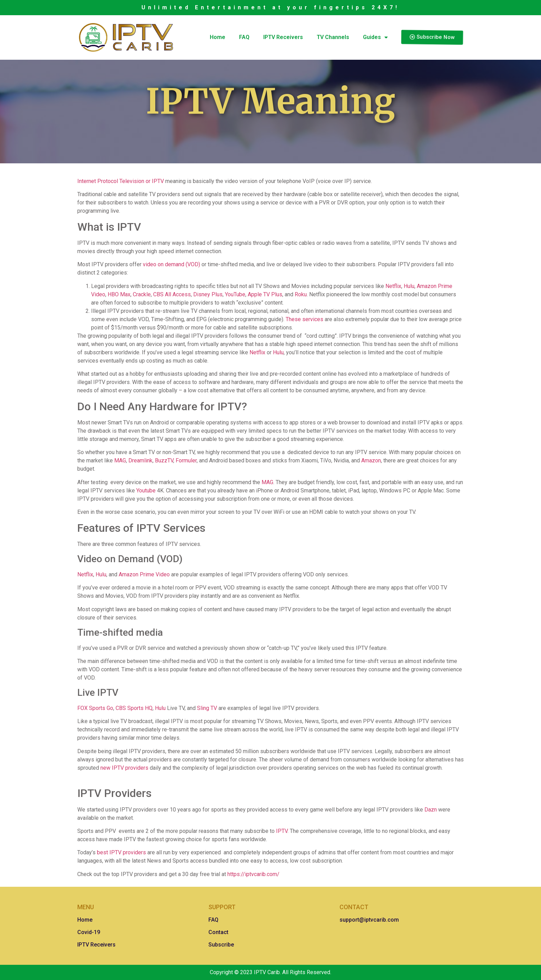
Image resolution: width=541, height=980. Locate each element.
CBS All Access (171, 294)
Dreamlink (140, 460)
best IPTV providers (121, 852)
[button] (432, 38)
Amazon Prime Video (144, 574)
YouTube (234, 294)
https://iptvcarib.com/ (253, 874)
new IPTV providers (124, 768)
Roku (300, 294)
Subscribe (221, 945)
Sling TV (206, 708)
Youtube (145, 491)
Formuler (185, 460)
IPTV (281, 831)
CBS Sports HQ (133, 708)
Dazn (430, 810)
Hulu (408, 286)
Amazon (370, 460)
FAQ (244, 37)
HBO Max (118, 294)
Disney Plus (207, 294)
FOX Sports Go (95, 708)
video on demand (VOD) (171, 264)
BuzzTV (163, 460)
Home (218, 37)
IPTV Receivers (283, 37)
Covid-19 (89, 932)
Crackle (141, 294)
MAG (119, 460)
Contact (218, 932)
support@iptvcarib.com (369, 920)
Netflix (393, 286)
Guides (375, 37)
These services (304, 319)
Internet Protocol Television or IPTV (121, 181)
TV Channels (333, 37)
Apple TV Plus (264, 294)
